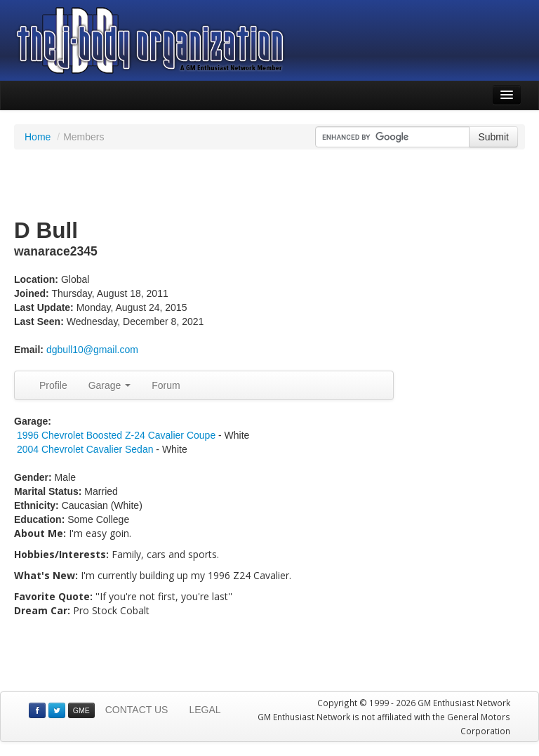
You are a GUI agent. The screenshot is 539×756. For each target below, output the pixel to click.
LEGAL (205, 710)
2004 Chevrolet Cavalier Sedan (85, 449)
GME (81, 710)
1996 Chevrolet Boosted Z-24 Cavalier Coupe (116, 435)
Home (38, 137)
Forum (166, 385)
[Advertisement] (269, 185)
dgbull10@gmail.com (92, 350)
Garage (110, 385)
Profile (53, 385)
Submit (493, 137)
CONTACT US (137, 710)
